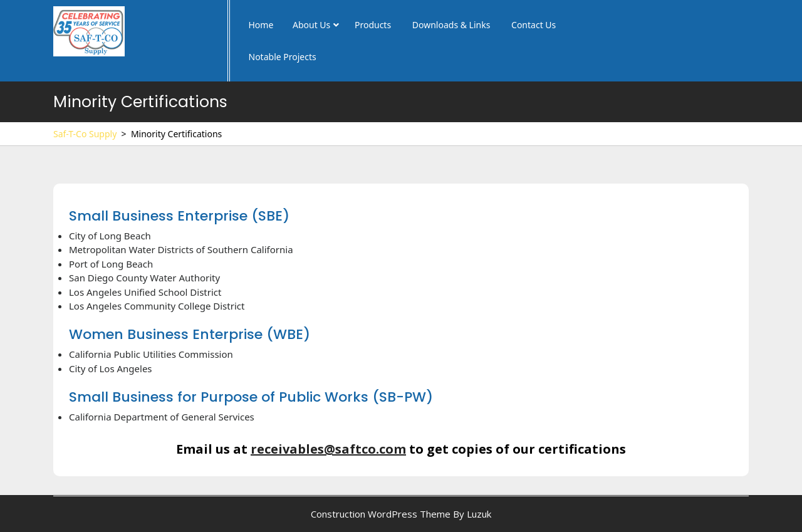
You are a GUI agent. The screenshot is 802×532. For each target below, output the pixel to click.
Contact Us (534, 25)
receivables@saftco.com (328, 449)
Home (261, 25)
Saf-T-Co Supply (85, 134)
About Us (311, 25)
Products (373, 25)
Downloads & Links (451, 25)
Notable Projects (283, 57)
